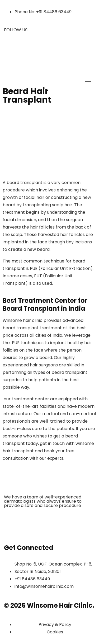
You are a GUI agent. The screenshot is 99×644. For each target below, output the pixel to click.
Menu (88, 80)
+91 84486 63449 (54, 12)
